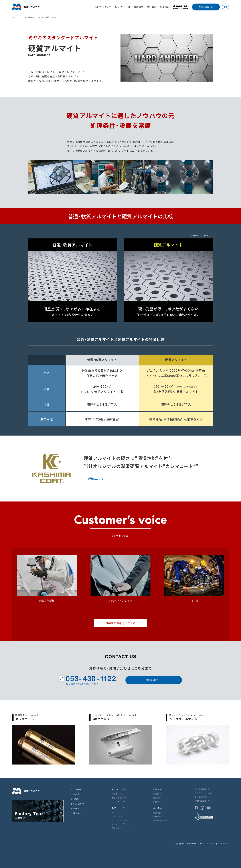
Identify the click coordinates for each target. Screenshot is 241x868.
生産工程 (157, 794)
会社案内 (152, 7)
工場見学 (75, 808)
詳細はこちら (96, 479)
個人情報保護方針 (202, 789)
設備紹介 (157, 802)
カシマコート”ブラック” (122, 824)
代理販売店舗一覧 (202, 801)
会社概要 (157, 813)
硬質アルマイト (119, 828)
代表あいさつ (118, 794)
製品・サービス (122, 7)
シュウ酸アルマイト (120, 820)
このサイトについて (203, 793)
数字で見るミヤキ (119, 798)
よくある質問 (77, 804)
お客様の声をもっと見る (120, 623)
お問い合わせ (154, 680)
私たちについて (103, 7)
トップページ (77, 789)
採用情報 (165, 7)
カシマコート (118, 813)
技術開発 (139, 7)
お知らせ (75, 794)
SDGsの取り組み (160, 820)
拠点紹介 (157, 816)
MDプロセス (117, 816)
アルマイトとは (119, 802)
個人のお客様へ (201, 797)
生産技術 (157, 798)
